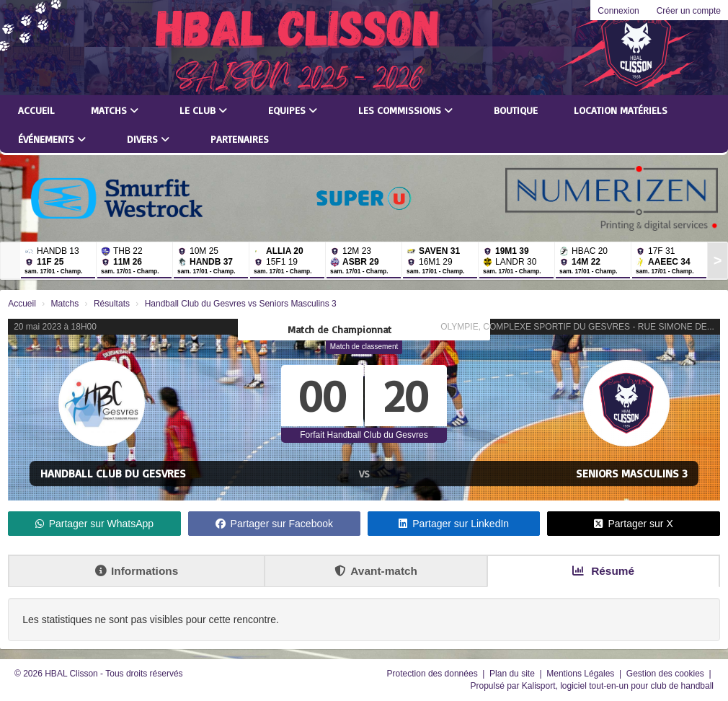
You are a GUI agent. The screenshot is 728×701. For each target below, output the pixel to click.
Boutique (516, 110)
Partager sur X (633, 524)
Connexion (618, 11)
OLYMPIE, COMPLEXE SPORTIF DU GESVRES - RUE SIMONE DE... (577, 327)
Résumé (603, 571)
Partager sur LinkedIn (454, 524)
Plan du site (513, 674)
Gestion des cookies (666, 674)
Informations (137, 571)
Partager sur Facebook (274, 524)
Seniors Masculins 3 (632, 473)
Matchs (115, 110)
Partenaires (240, 139)
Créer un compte (689, 11)
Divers (148, 139)
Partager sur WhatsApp (95, 524)
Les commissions (405, 110)
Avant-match (376, 571)
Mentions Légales (581, 674)
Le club (203, 110)
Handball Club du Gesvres (113, 473)
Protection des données (434, 674)
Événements (52, 139)
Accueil (36, 110)
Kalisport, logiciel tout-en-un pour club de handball (618, 686)
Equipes (293, 110)
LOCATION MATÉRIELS (621, 110)
